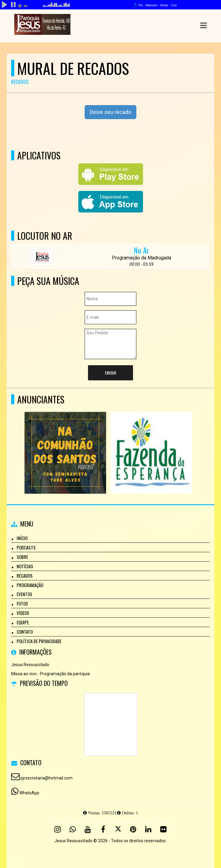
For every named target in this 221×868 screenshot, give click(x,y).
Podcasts (26, 547)
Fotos (22, 603)
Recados (25, 576)
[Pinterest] (133, 829)
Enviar (110, 373)
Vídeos (23, 613)
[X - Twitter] (118, 829)
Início (22, 538)
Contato (25, 632)
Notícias (25, 566)
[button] (203, 25)
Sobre (22, 557)
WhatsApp (29, 793)
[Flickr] (164, 829)
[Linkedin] (148, 829)
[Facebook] (103, 829)
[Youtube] (88, 829)
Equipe (23, 622)
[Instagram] (58, 829)
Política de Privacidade (39, 641)
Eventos (24, 594)
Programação (30, 585)
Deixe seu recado (110, 112)
